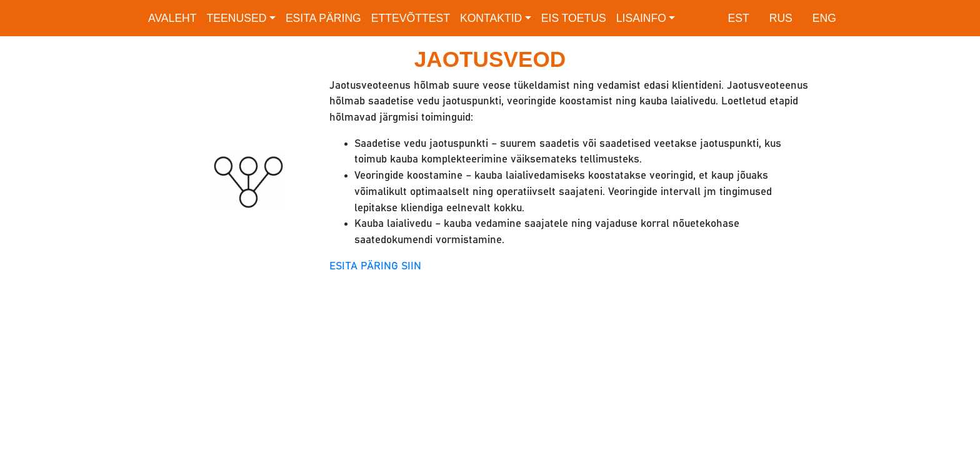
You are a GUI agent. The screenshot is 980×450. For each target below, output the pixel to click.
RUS (781, 18)
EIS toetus (574, 18)
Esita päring (323, 18)
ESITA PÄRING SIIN (375, 266)
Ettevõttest (411, 18)
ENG (824, 18)
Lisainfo (641, 18)
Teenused (237, 18)
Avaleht (172, 18)
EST (738, 18)
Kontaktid (491, 18)
